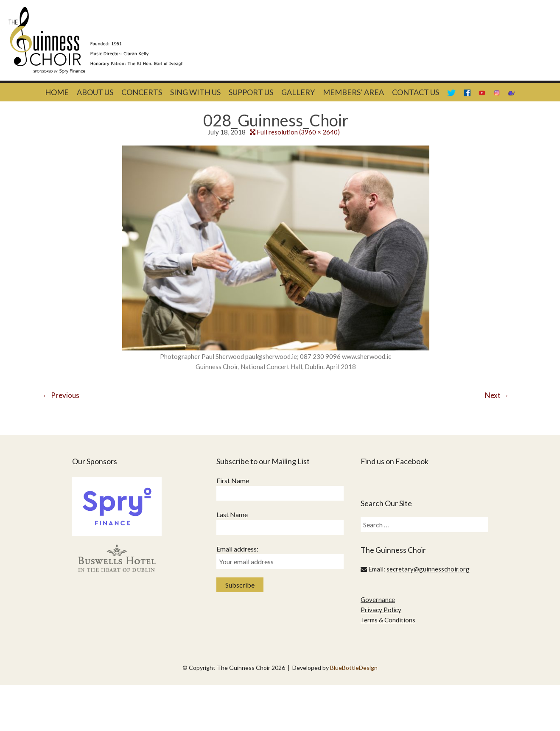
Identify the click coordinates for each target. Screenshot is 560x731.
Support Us (251, 92)
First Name (233, 480)
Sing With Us (195, 92)
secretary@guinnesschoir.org (428, 569)
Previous (61, 395)
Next (497, 395)
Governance (378, 599)
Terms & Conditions (388, 620)
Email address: (237, 549)
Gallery (298, 92)
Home (57, 92)
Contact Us (416, 92)
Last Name (232, 514)
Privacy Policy (381, 610)
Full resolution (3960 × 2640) (298, 132)
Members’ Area (353, 92)
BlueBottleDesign (354, 668)
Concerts (142, 92)
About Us (95, 92)
